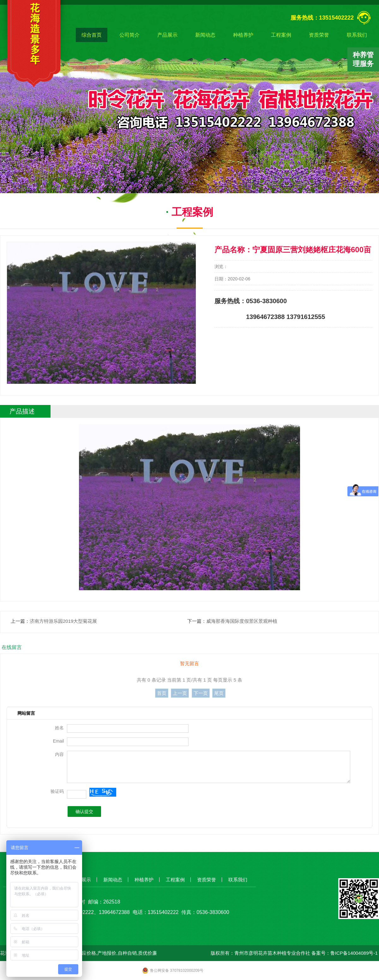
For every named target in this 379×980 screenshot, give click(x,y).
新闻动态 (205, 35)
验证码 (57, 791)
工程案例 (281, 35)
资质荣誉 (319, 35)
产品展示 (167, 35)
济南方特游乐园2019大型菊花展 (63, 621)
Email (58, 741)
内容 (59, 754)
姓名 (59, 728)
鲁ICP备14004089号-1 (354, 953)
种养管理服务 (363, 59)
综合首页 (92, 35)
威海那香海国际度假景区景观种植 (242, 621)
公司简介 (129, 35)
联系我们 (357, 35)
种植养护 (243, 35)
